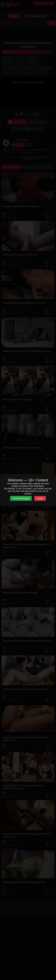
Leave (40, 498)
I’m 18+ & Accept (21, 498)
